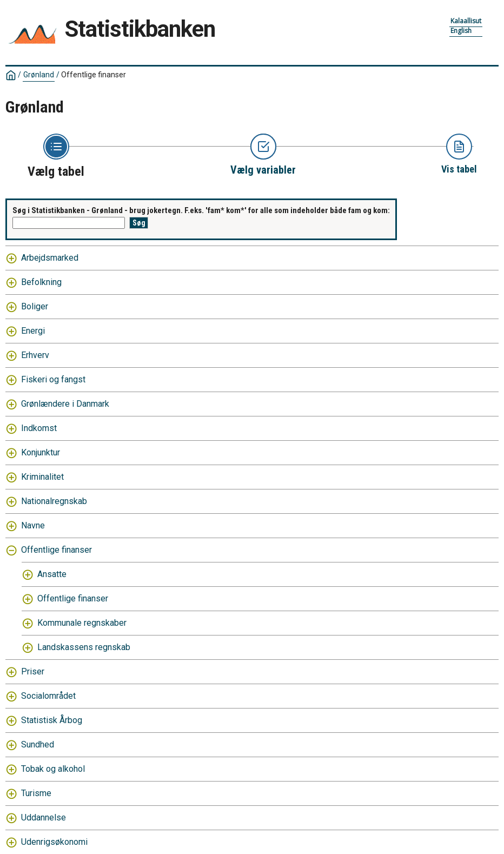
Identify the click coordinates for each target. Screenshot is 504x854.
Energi (33, 331)
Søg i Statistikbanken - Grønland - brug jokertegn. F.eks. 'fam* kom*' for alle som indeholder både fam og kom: (201, 210)
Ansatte (52, 574)
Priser (33, 671)
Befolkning (41, 282)
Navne (33, 525)
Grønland (39, 75)
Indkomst (39, 428)
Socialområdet (48, 696)
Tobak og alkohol (53, 769)
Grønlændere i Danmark (65, 404)
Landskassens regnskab (84, 647)
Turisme (36, 793)
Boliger (35, 306)
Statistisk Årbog (52, 720)
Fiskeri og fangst (53, 379)
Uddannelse (44, 817)
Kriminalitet (42, 477)
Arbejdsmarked (50, 258)
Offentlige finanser (94, 75)
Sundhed (38, 744)
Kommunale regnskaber (82, 623)
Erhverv (35, 355)
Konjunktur (41, 452)
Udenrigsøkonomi (54, 842)
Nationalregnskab (54, 501)
